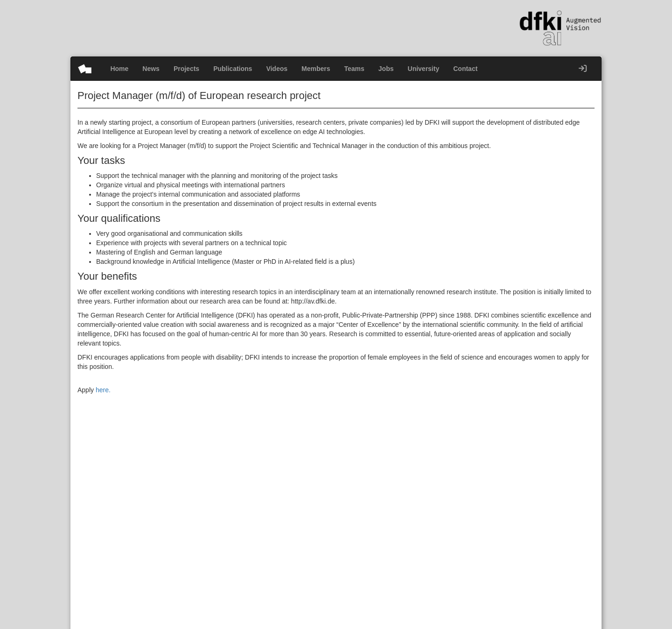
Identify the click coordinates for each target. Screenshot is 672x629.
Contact (465, 69)
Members (316, 69)
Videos (277, 69)
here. (103, 390)
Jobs (386, 69)
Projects (186, 69)
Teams (354, 69)
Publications (233, 69)
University (424, 69)
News (151, 69)
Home (119, 69)
